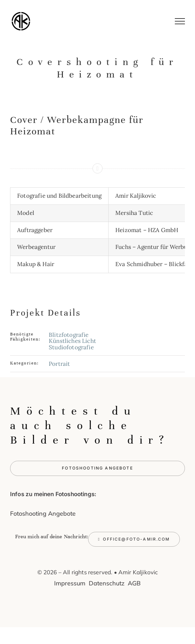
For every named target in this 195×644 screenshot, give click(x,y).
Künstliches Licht (72, 341)
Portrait (59, 364)
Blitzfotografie (69, 335)
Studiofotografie (71, 347)
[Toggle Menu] (180, 21)
